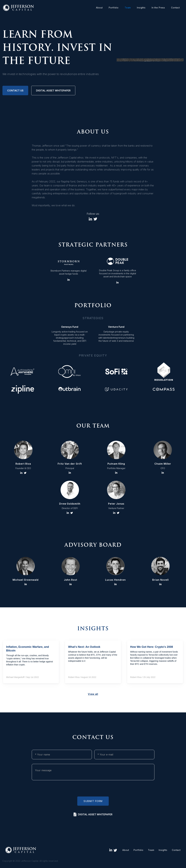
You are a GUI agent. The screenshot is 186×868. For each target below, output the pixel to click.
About (99, 8)
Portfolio (114, 8)
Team (128, 8)
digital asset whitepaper (53, 91)
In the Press (158, 8)
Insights (141, 8)
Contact (175, 8)
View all (93, 694)
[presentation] (93, 789)
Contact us (15, 91)
